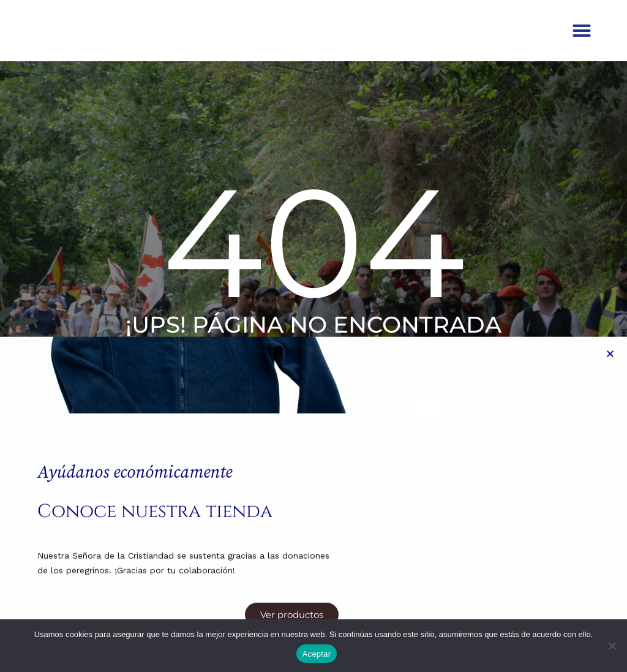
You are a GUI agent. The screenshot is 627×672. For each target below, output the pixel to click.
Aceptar (317, 654)
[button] (582, 40)
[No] (612, 646)
